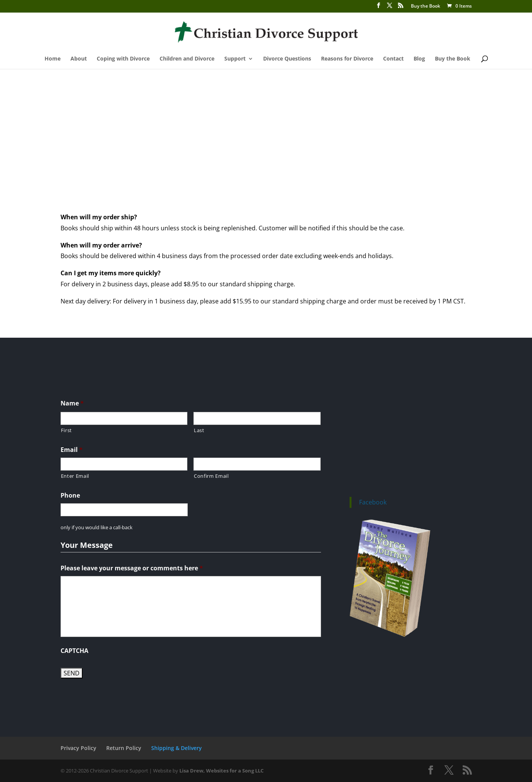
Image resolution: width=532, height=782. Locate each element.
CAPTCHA (74, 651)
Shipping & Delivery (177, 748)
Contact (393, 59)
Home (53, 59)
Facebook (373, 502)
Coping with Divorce (123, 59)
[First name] (124, 418)
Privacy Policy (78, 748)
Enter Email (75, 476)
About (79, 59)
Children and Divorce (187, 59)
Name (72, 403)
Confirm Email (211, 476)
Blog (419, 59)
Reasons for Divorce (347, 59)
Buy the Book (426, 6)
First (66, 430)
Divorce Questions (287, 59)
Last (199, 430)
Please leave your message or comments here (132, 568)
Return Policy (124, 748)
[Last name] (257, 418)
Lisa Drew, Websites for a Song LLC (221, 771)
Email (72, 450)
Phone (70, 496)
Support (235, 59)
